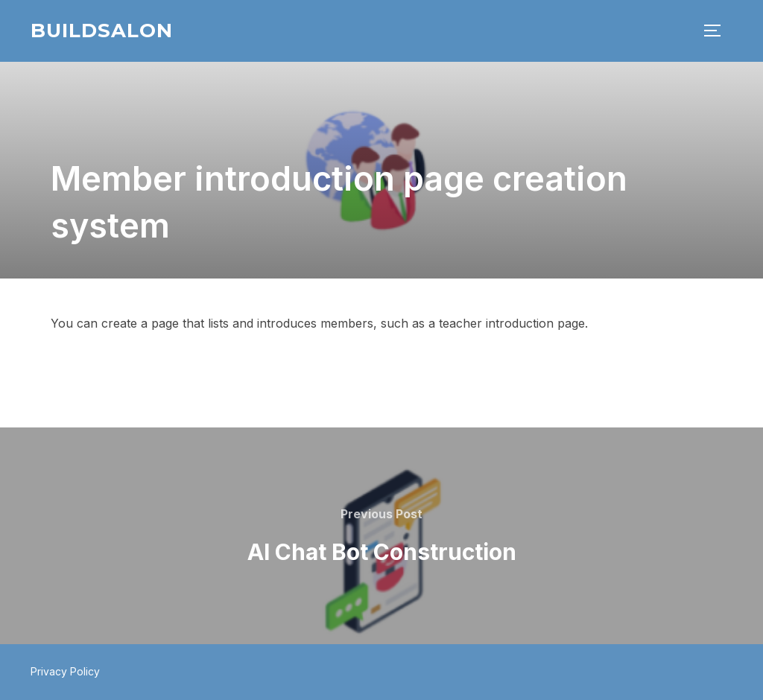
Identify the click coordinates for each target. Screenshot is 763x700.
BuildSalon (102, 31)
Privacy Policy (65, 671)
